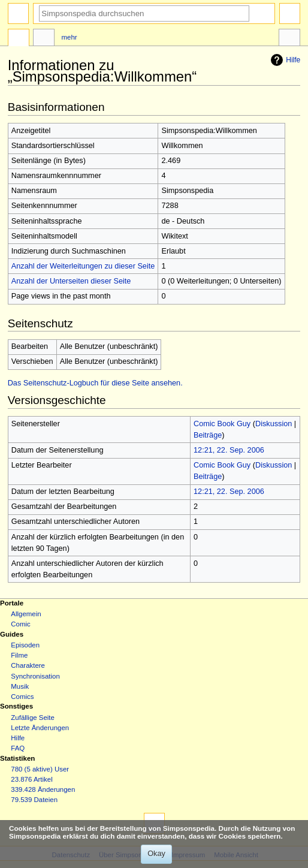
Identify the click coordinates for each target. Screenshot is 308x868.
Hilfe (284, 60)
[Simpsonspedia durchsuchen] (144, 13)
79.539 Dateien (34, 800)
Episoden (25, 645)
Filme (19, 655)
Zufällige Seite (33, 718)
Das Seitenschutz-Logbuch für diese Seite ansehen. (95, 383)
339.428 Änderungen (43, 789)
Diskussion (274, 424)
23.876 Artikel (31, 779)
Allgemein (26, 614)
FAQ (18, 748)
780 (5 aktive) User (40, 769)
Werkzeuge (289, 39)
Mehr (70, 37)
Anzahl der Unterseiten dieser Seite (71, 281)
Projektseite (19, 39)
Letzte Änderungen (40, 728)
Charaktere (28, 665)
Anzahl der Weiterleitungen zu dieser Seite (83, 266)
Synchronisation (35, 676)
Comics (22, 697)
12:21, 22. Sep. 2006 (229, 450)
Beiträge (208, 435)
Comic (20, 624)
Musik (20, 686)
